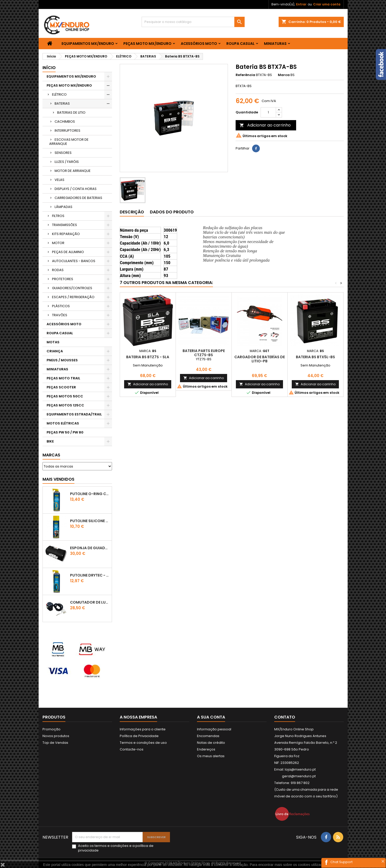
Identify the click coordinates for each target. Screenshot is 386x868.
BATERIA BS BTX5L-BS (315, 357)
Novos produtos (56, 736)
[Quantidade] (268, 112)
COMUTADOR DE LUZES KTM (90, 602)
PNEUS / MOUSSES (62, 360)
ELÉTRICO (59, 94)
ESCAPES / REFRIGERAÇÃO (73, 297)
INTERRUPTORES (67, 131)
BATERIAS (62, 103)
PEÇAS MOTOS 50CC (65, 396)
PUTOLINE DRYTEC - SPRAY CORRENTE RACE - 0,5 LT (90, 575)
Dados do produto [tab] (172, 212)
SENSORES (63, 153)
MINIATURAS (275, 44)
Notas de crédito (211, 743)
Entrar (301, 4)
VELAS (59, 180)
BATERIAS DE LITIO (71, 112)
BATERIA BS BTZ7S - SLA (148, 357)
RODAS (58, 270)
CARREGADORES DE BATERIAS (78, 198)
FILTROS (58, 216)
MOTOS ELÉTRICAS (63, 423)
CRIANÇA (55, 351)
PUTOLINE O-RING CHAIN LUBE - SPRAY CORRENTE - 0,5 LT (90, 494)
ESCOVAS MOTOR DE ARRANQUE (69, 142)
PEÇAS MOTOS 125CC (65, 405)
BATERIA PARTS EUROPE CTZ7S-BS (204, 353)
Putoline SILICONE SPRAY (90, 521)
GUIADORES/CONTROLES (72, 288)
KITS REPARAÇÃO (66, 234)
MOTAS (53, 342)
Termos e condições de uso (143, 743)
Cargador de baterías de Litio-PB (260, 359)
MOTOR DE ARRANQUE (73, 171)
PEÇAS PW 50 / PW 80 (65, 432)
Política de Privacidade (139, 736)
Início (49, 68)
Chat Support (341, 862)
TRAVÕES (60, 315)
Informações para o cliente (143, 729)
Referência (245, 75)
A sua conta (211, 717)
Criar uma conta (327, 4)
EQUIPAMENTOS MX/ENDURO (88, 44)
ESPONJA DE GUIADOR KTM (90, 548)
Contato (285, 717)
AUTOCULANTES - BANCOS (74, 261)
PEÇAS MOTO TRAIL (63, 378)
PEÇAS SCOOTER (61, 387)
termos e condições (111, 846)
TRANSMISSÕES (65, 225)
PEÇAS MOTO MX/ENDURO (147, 44)
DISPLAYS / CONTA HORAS (76, 189)
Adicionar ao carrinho (265, 125)
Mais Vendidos (58, 479)
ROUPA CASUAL (241, 44)
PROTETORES (63, 279)
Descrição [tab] (132, 212)
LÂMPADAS (63, 207)
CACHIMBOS (65, 122)
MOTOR (58, 243)
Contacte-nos (132, 749)
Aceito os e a (116, 848)
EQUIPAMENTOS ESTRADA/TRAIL (74, 414)
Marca (284, 75)
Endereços (206, 749)
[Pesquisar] (193, 22)
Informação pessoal (214, 729)
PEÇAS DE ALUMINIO (68, 252)
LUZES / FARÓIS (67, 162)
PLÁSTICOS (61, 306)
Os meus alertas (211, 756)
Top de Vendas (55, 743)
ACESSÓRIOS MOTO (199, 44)
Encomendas (208, 736)
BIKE (50, 441)
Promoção (52, 729)
